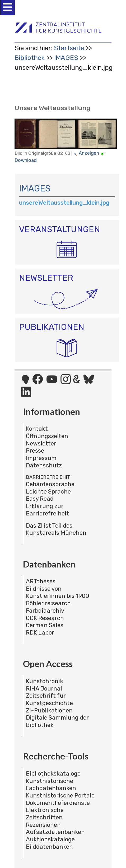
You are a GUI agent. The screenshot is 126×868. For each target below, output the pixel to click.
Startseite (69, 48)
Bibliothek (30, 58)
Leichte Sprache (48, 492)
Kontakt (37, 429)
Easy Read (40, 499)
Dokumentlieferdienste (58, 803)
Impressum (41, 458)
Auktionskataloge (50, 839)
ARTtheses (41, 581)
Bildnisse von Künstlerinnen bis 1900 (58, 592)
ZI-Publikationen (49, 710)
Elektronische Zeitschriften (45, 814)
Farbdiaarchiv (45, 611)
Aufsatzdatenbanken (55, 832)
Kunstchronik (45, 681)
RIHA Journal (44, 689)
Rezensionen (43, 825)
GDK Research (45, 618)
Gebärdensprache (50, 484)
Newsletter (41, 444)
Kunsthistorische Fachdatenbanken (51, 785)
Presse (35, 451)
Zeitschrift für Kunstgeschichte (49, 699)
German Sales (45, 625)
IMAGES (66, 58)
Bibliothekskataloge (53, 774)
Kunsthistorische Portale (60, 796)
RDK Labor (40, 633)
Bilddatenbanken (49, 847)
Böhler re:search (48, 603)
